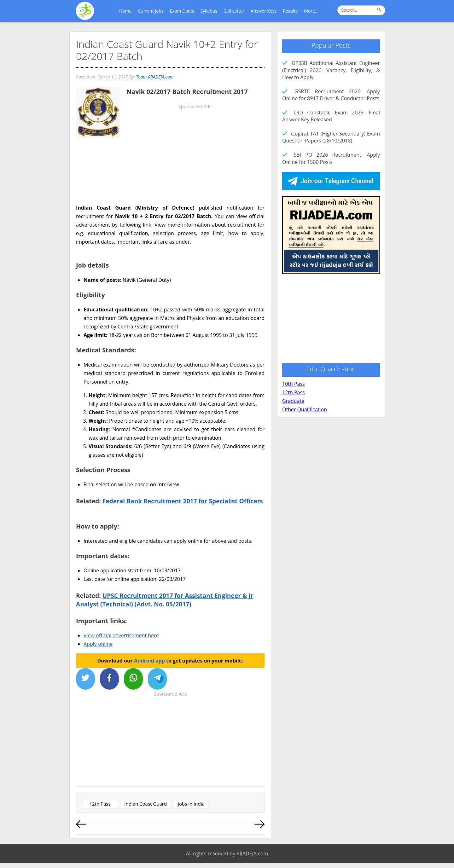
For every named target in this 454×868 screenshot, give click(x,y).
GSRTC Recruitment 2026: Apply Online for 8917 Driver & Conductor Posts (331, 95)
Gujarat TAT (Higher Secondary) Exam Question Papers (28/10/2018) (331, 137)
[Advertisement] (170, 190)
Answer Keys (264, 11)
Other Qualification (305, 409)
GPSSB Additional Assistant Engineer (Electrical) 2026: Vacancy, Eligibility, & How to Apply (331, 70)
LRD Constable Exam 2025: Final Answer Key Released (331, 116)
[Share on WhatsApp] (133, 679)
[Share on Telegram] (157, 679)
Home (125, 11)
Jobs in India (191, 804)
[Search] (380, 11)
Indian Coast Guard (146, 804)
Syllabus (209, 11)
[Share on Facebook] (109, 679)
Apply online (98, 644)
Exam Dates (182, 11)
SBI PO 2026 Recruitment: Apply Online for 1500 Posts (331, 158)
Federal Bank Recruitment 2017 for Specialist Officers (183, 501)
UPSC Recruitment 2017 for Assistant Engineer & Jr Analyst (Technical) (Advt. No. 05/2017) (165, 600)
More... (311, 11)
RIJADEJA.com (252, 854)
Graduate (293, 401)
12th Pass (100, 804)
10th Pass (294, 384)
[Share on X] (85, 679)
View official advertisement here (121, 635)
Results (290, 11)
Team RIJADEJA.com (155, 77)
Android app (149, 661)
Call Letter (234, 11)
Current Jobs (151, 11)
